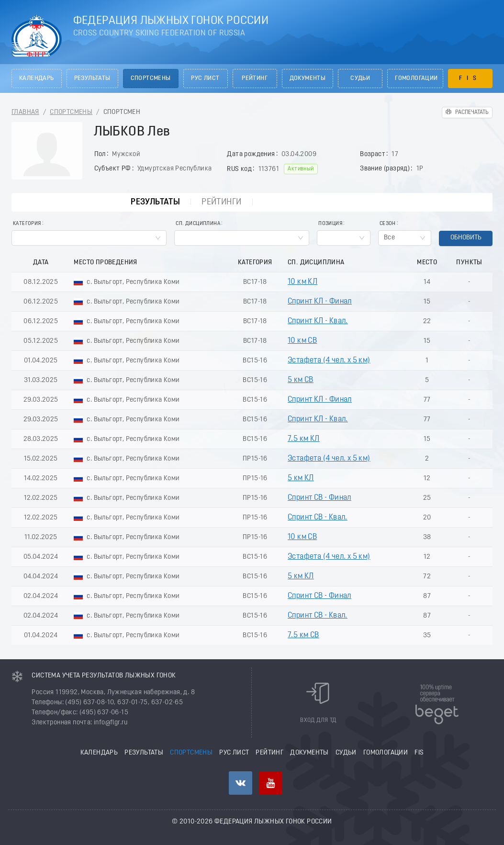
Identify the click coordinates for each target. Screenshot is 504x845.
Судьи (360, 79)
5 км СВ (301, 380)
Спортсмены (151, 79)
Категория (27, 224)
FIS (470, 79)
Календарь (37, 79)
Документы (308, 79)
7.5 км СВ (303, 635)
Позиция (330, 224)
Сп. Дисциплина (198, 224)
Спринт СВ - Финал (319, 498)
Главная (25, 112)
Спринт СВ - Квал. (318, 518)
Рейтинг (255, 79)
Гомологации (416, 79)
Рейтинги (221, 202)
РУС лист (205, 79)
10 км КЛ (302, 282)
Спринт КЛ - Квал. (318, 321)
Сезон (388, 224)
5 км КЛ (301, 478)
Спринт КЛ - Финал (320, 302)
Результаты (92, 79)
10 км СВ (302, 341)
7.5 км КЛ (304, 439)
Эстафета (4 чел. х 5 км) (329, 361)
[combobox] (89, 238)
